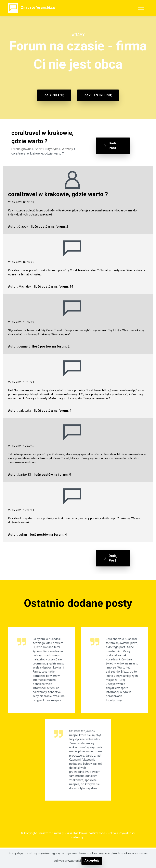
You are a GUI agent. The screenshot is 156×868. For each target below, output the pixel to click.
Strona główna (21, 149)
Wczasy (67, 149)
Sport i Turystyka (47, 149)
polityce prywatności (68, 861)
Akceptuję (92, 861)
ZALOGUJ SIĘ (54, 95)
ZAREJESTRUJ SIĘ (98, 95)
